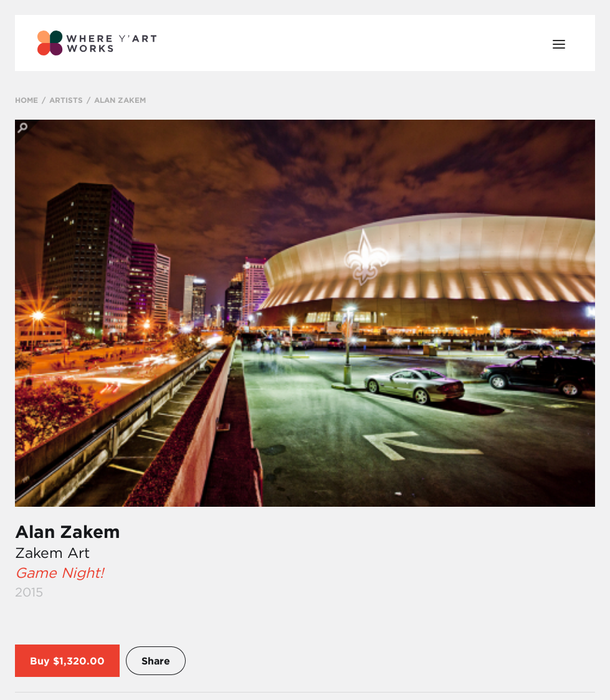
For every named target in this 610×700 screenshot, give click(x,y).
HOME (26, 100)
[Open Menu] (559, 43)
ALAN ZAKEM (120, 100)
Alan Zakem (68, 532)
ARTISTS (66, 100)
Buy (40, 661)
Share (156, 661)
